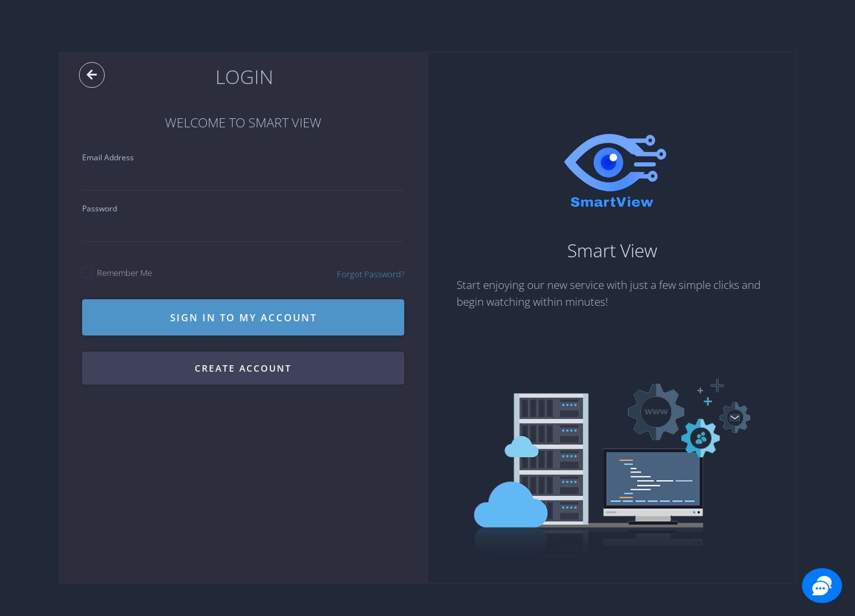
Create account (243, 368)
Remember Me (117, 273)
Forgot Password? (371, 274)
